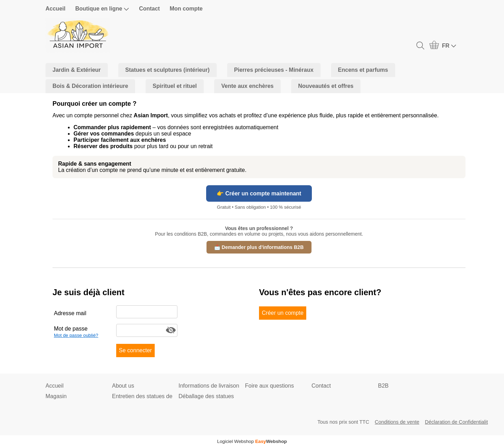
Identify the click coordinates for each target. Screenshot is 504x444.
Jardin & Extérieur (77, 70)
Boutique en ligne (102, 9)
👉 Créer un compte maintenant (259, 193)
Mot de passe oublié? (76, 335)
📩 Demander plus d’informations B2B (259, 247)
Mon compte (186, 9)
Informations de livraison (209, 386)
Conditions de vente (397, 422)
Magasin (56, 396)
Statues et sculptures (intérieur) (167, 70)
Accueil (55, 9)
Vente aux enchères (247, 86)
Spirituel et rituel (175, 86)
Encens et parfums (363, 70)
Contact (149, 9)
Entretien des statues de (142, 396)
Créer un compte (283, 313)
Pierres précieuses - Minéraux (274, 70)
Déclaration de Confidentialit (456, 422)
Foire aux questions (269, 386)
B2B (383, 386)
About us (123, 386)
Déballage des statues (206, 396)
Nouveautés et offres (326, 86)
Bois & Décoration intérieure (90, 86)
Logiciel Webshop (252, 441)
